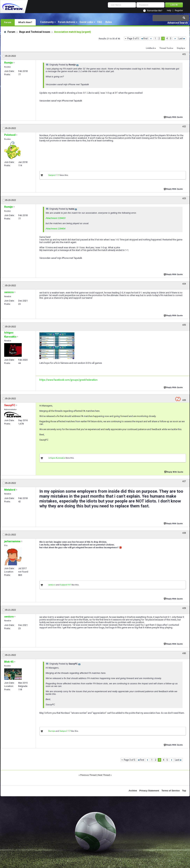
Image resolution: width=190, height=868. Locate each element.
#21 (184, 54)
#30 (184, 653)
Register (179, 11)
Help (169, 11)
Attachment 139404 (56, 229)
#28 (184, 533)
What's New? (25, 22)
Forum (8, 22)
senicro (52, 585)
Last (182, 38)
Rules (109, 22)
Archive (133, 791)
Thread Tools (165, 48)
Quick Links (86, 22)
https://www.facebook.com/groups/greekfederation (68, 380)
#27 (184, 481)
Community (47, 22)
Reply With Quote (174, 117)
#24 (184, 284)
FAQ (100, 22)
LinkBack (150, 48)
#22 (184, 126)
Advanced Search (178, 23)
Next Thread (104, 775)
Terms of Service (171, 791)
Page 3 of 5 (133, 38)
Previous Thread (88, 775)
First (144, 38)
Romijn (52, 731)
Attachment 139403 (56, 218)
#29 (184, 608)
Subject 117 (54, 175)
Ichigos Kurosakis (57, 458)
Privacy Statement (149, 791)
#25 (184, 325)
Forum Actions (67, 22)
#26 (184, 400)
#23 (184, 198)
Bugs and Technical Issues (35, 32)
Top (184, 791)
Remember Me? (155, 11)
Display (180, 48)
